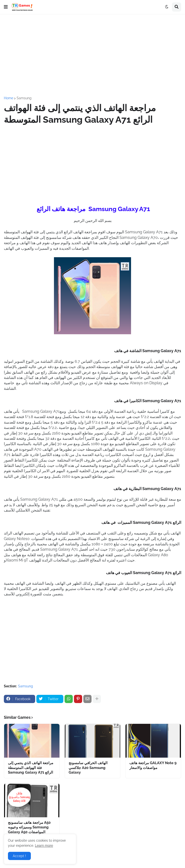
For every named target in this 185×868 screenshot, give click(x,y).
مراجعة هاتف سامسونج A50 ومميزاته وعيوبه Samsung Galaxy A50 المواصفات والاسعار (29, 830)
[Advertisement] (92, 55)
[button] (6, 7)
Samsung (24, 98)
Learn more (44, 846)
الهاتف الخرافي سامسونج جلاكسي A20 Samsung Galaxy (88, 768)
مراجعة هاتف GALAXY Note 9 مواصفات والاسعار (153, 765)
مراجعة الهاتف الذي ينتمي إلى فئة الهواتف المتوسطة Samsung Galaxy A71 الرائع (31, 768)
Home (9, 98)
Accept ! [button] (19, 856)
